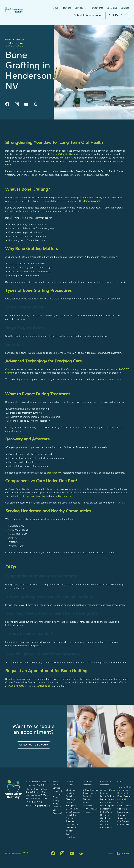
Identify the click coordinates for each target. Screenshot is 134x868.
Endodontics (106, 809)
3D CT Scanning (125, 787)
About (55, 785)
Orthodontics (123, 825)
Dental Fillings (73, 809)
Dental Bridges (107, 796)
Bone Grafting (124, 793)
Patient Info (97, 8)
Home (55, 8)
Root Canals (106, 828)
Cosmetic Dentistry (87, 783)
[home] (14, 10)
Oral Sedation (72, 825)
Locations (112, 8)
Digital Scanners (125, 796)
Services (20, 40)
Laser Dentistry (124, 806)
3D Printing (123, 790)
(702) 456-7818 (117, 15)
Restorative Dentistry (105, 783)
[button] (81, 8)
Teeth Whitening (91, 809)
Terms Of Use (57, 808)
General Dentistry (70, 783)
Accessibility (58, 813)
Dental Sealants (73, 812)
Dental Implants (108, 806)
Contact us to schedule (34, 745)
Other (120, 782)
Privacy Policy (56, 802)
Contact (125, 8)
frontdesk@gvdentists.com (38, 806)
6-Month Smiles (91, 790)
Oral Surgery (123, 821)
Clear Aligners (90, 793)
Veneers (87, 812)
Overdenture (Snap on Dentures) (106, 821)
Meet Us (66, 8)
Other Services (16, 43)
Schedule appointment (88, 15)
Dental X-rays (72, 815)
